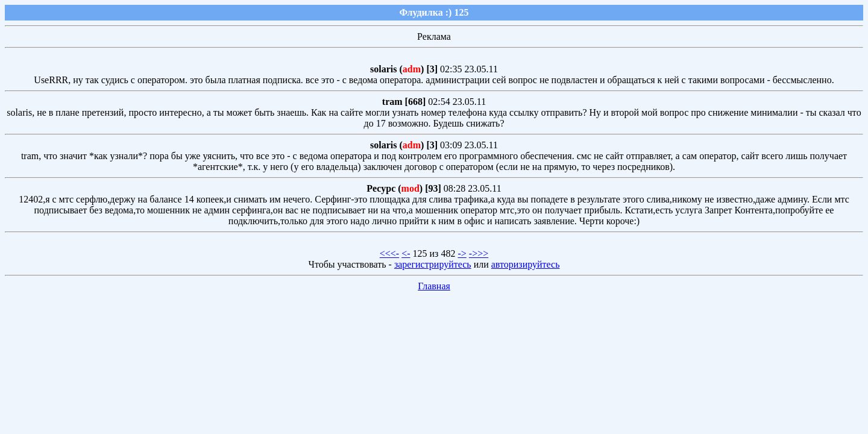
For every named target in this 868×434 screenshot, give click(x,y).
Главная (434, 286)
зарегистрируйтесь (433, 264)
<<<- (389, 253)
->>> (479, 253)
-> (462, 253)
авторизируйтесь (526, 264)
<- (406, 253)
